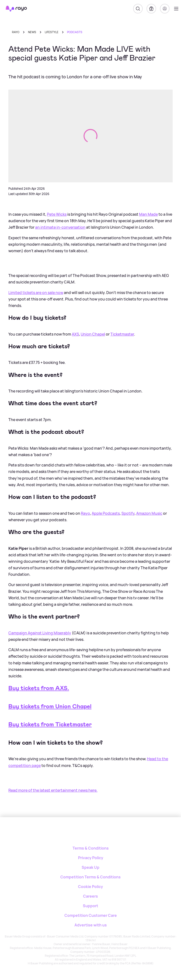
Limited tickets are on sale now (36, 293)
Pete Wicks (57, 214)
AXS (75, 334)
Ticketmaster (122, 334)
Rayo (16, 32)
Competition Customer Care (91, 915)
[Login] (165, 9)
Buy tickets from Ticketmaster (50, 724)
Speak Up (90, 867)
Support (90, 906)
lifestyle (52, 32)
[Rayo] (91, 834)
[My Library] (151, 9)
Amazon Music (149, 513)
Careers (90, 896)
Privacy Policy (91, 858)
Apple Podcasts (106, 513)
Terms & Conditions (91, 848)
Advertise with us (91, 925)
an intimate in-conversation (60, 227)
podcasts (75, 32)
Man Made (148, 214)
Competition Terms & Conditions (90, 877)
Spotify (128, 513)
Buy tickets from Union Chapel (50, 706)
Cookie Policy (90, 887)
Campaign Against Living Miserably (40, 633)
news (32, 32)
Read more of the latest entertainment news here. (53, 790)
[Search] (138, 9)
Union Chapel (93, 334)
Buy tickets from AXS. (39, 688)
